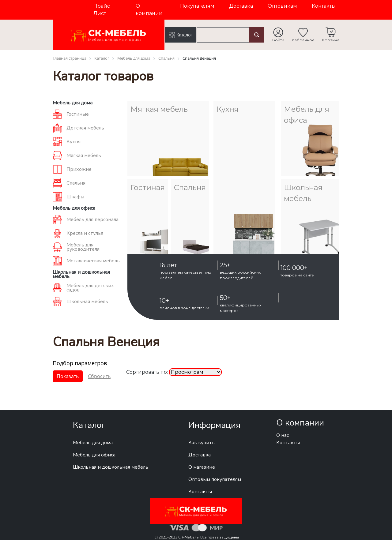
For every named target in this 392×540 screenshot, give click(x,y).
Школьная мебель (87, 302)
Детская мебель (85, 128)
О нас (283, 435)
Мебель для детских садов (90, 288)
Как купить (202, 443)
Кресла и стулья (85, 233)
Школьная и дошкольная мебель (111, 467)
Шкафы (75, 197)
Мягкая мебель (84, 156)
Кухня (73, 142)
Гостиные (78, 114)
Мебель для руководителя (83, 247)
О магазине (202, 467)
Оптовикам (282, 6)
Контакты (324, 6)
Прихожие (79, 169)
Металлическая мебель (93, 261)
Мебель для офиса (94, 455)
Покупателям (197, 6)
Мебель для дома (93, 443)
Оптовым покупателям (215, 479)
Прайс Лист (102, 10)
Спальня (76, 183)
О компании (149, 10)
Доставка (241, 6)
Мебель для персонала (92, 219)
